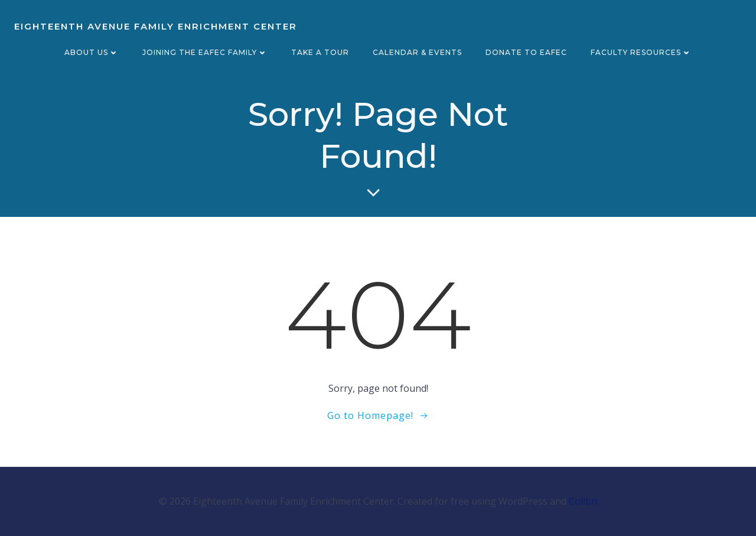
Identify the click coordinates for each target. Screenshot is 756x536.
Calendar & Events (417, 52)
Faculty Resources (641, 52)
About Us (92, 52)
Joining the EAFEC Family (205, 52)
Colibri (583, 501)
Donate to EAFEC (526, 52)
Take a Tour (320, 52)
